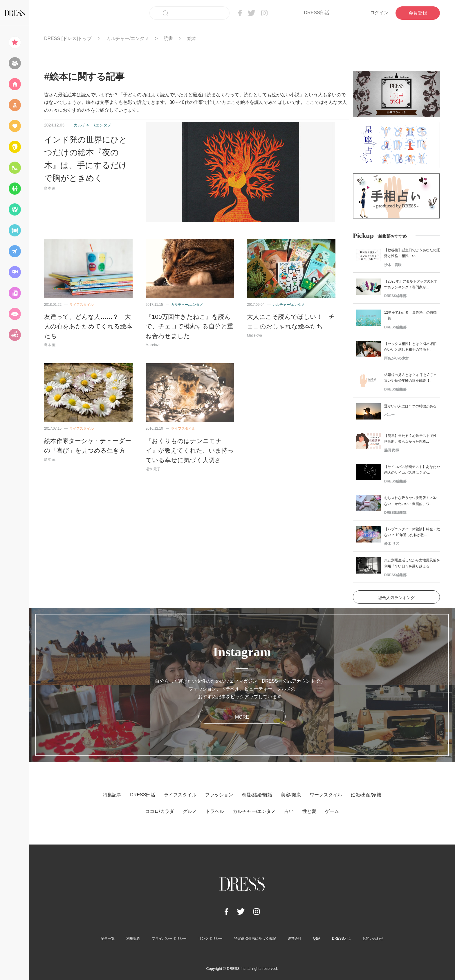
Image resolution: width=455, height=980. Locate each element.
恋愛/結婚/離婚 (257, 795)
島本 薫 (50, 188)
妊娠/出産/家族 (366, 795)
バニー (389, 415)
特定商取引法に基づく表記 (255, 939)
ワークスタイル (326, 795)
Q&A (317, 939)
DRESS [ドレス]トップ (68, 38)
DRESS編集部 (395, 296)
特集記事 (112, 795)
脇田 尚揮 (392, 450)
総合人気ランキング (396, 598)
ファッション (219, 795)
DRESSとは (341, 939)
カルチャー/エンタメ (128, 38)
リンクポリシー (210, 939)
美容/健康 (291, 795)
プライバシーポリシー (169, 939)
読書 (168, 38)
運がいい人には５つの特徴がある (410, 406)
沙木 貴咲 (393, 265)
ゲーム (332, 811)
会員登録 (418, 13)
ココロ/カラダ (160, 811)
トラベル (215, 811)
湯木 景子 (153, 469)
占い (289, 811)
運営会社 (295, 939)
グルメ (190, 811)
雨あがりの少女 (396, 358)
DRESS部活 (316, 13)
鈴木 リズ (392, 544)
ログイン (379, 13)
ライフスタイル (82, 305)
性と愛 (309, 811)
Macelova (153, 345)
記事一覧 (108, 939)
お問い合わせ (373, 939)
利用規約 (133, 939)
